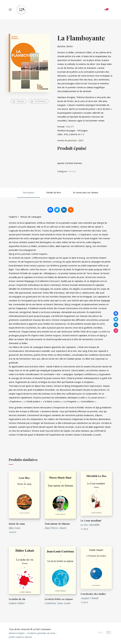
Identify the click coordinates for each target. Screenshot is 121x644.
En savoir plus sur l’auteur (86, 192)
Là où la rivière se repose (59, 599)
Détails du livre (54, 192)
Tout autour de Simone (58, 524)
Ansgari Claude (90, 598)
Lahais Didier (17, 603)
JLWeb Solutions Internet (22, 637)
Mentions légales (17, 633)
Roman (72, 171)
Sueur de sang (17, 524)
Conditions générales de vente (43, 633)
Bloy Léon (14, 528)
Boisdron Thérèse (65, 46)
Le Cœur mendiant (91, 520)
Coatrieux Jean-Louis (58, 603)
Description (29, 192)
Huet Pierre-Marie (56, 528)
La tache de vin (17, 599)
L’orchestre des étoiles (93, 594)
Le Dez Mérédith (90, 525)
